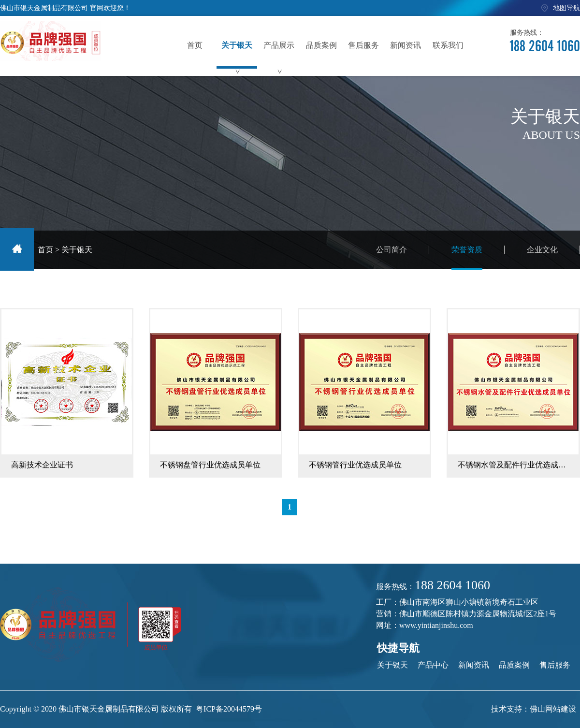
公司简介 (391, 250)
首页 (45, 250)
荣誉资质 (467, 257)
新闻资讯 (474, 665)
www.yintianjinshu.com (436, 625)
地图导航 (566, 8)
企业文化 (542, 250)
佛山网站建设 (553, 709)
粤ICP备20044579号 (229, 709)
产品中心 (433, 665)
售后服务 (555, 665)
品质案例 (514, 665)
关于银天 (77, 250)
